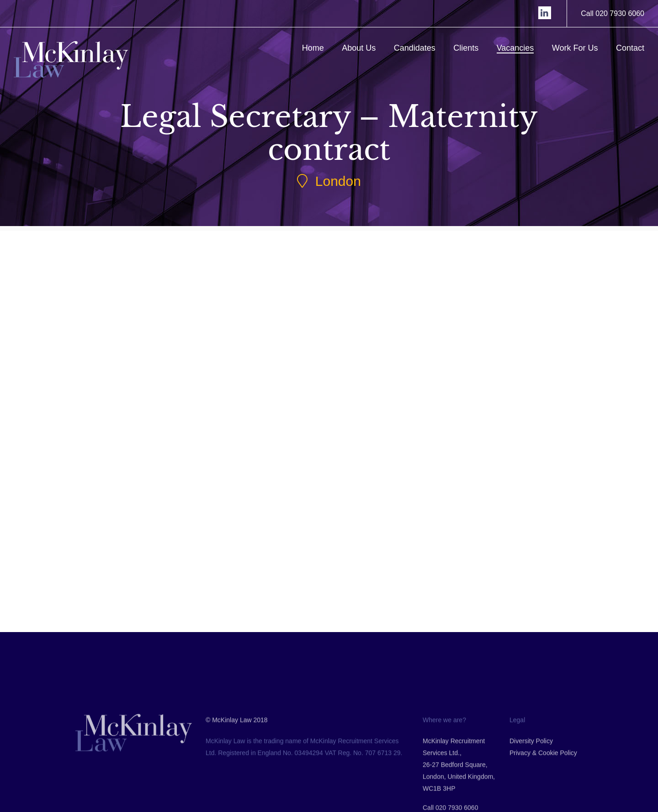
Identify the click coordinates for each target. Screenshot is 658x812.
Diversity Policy (531, 783)
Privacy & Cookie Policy (543, 795)
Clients (466, 48)
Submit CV (160, 488)
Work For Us (575, 48)
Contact (630, 48)
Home (313, 48)
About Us (359, 48)
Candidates (415, 48)
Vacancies (515, 48)
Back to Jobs (308, 588)
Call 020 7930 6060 (613, 13)
